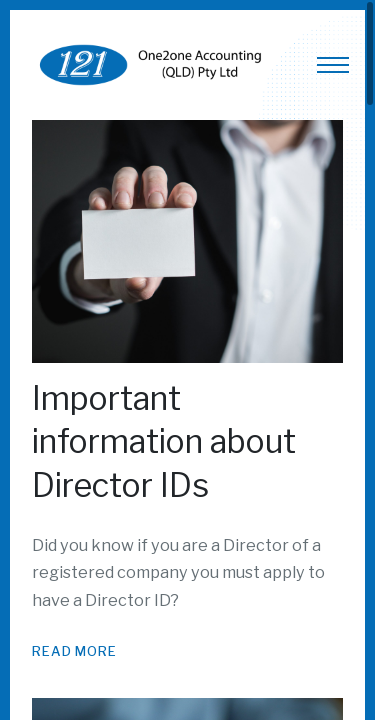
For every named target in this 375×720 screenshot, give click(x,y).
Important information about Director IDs (164, 442)
